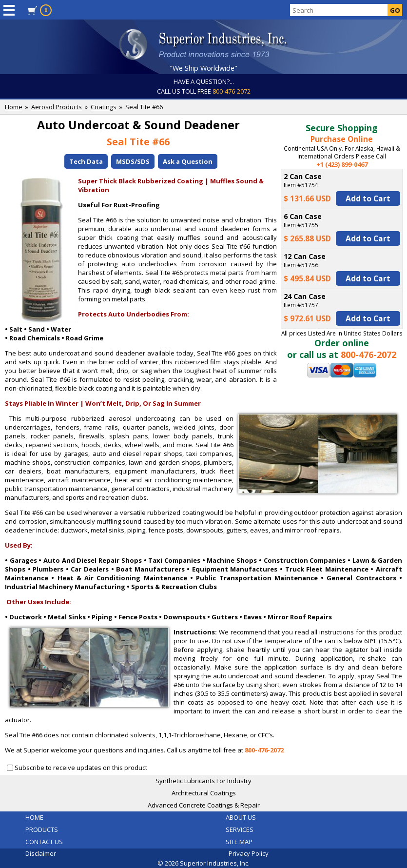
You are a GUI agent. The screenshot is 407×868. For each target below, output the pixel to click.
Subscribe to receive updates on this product (81, 768)
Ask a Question (188, 161)
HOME (34, 817)
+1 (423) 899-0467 (342, 164)
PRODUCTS (42, 829)
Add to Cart (368, 198)
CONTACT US (44, 842)
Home (14, 107)
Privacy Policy (249, 853)
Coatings (104, 107)
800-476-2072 (232, 91)
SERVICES (240, 829)
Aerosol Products (57, 107)
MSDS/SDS (133, 161)
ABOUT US (241, 817)
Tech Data (86, 161)
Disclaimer (41, 853)
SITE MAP (239, 842)
